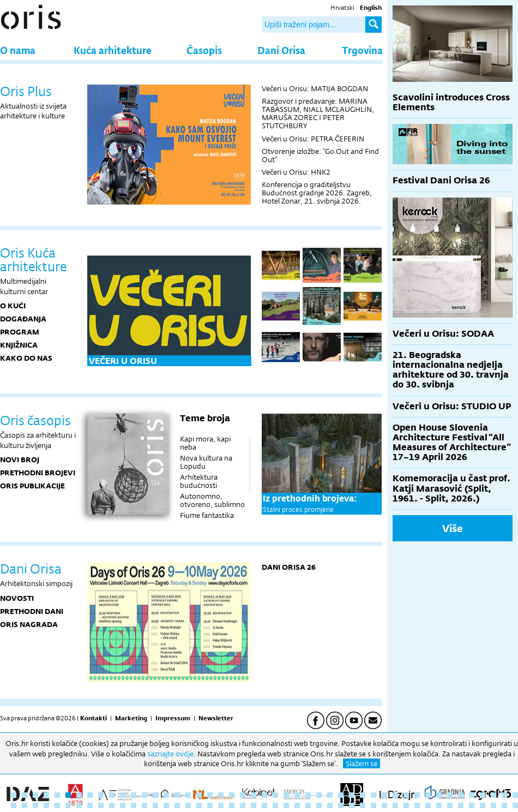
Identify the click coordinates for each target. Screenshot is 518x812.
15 (166, 795)
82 (384, 805)
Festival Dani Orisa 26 (441, 180)
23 (254, 795)
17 (188, 795)
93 (504, 805)
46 (504, 795)
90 (472, 805)
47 (515, 795)
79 (352, 805)
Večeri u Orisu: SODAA (443, 334)
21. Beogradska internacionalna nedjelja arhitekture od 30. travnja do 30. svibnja (451, 370)
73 (286, 805)
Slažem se (362, 763)
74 (297, 805)
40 (439, 795)
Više (453, 528)
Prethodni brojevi (38, 473)
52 (57, 805)
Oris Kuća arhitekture (33, 259)
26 (286, 795)
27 (297, 795)
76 (319, 805)
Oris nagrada (29, 624)
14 (155, 795)
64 (188, 805)
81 (374, 805)
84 (406, 805)
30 (330, 795)
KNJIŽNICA (19, 345)
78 (341, 805)
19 (210, 795)
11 (123, 795)
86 (428, 805)
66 (210, 805)
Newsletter (216, 718)
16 (177, 795)
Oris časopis (35, 420)
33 (363, 795)
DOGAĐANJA (23, 319)
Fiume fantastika (207, 515)
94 (515, 805)
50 (35, 805)
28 (308, 795)
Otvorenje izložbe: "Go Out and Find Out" (320, 155)
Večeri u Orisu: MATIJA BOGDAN (315, 88)
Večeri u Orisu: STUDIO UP (452, 406)
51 (46, 805)
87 (439, 805)
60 (144, 805)
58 (123, 805)
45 (493, 795)
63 (177, 805)
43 (472, 795)
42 (461, 795)
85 (417, 805)
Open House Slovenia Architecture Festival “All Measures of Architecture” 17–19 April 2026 (452, 443)
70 (254, 805)
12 (134, 795)
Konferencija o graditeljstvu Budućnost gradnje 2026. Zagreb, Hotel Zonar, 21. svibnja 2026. (317, 193)
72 (275, 805)
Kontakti (94, 718)
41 (450, 795)
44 (483, 795)
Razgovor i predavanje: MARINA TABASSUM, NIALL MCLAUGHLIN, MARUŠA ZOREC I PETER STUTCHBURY (318, 113)
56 (101, 805)
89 (461, 805)
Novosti (17, 598)
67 (221, 805)
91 (483, 805)
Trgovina (362, 50)
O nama (18, 50)
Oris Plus (26, 91)
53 (68, 805)
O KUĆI (13, 306)
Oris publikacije (32, 486)
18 (199, 795)
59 (134, 805)
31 (341, 795)
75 (308, 805)
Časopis (204, 50)
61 (155, 805)
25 (275, 795)
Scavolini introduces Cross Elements (451, 102)
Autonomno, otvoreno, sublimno (212, 500)
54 (79, 805)
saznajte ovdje (170, 754)
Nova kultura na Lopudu (206, 462)
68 (232, 805)
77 (330, 805)
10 (112, 795)
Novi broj (20, 459)
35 (384, 795)
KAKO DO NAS (26, 358)
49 (25, 805)
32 (352, 795)
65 (199, 805)
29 (319, 795)
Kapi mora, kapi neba (205, 443)
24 (264, 795)
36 (395, 795)
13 (144, 795)
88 (450, 805)
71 (264, 805)
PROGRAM (20, 332)
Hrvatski (342, 8)
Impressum (173, 718)
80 (363, 805)
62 (166, 805)
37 (406, 795)
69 (243, 805)
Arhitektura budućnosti (199, 481)
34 (374, 795)
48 (14, 805)
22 (243, 795)
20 (221, 795)
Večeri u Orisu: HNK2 (296, 172)
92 (493, 805)
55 (90, 805)
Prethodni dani (32, 611)
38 (417, 795)
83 (395, 805)
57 (112, 805)
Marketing (131, 718)
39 (428, 795)
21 (232, 795)
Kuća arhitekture (113, 50)
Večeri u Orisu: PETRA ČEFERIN (313, 139)
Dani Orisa (281, 50)
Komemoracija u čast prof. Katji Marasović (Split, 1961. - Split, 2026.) (451, 488)
